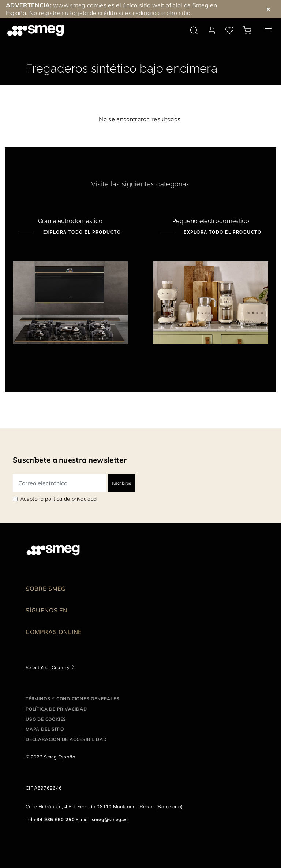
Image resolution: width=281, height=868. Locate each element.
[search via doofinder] (194, 30)
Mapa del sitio (45, 729)
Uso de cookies (46, 719)
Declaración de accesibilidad (66, 739)
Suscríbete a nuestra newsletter (70, 460)
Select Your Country (48, 667)
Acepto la (58, 499)
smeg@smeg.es (110, 819)
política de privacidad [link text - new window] (71, 499)
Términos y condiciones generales (73, 699)
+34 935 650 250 (54, 819)
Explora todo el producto (81, 232)
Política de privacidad (56, 709)
